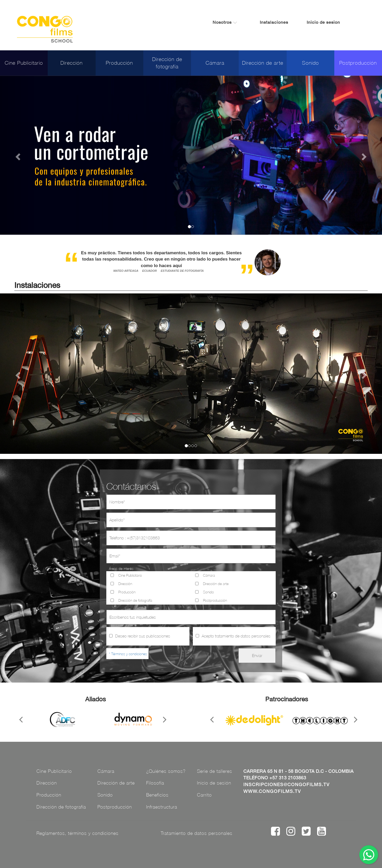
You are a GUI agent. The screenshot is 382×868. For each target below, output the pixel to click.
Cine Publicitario (24, 63)
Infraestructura (162, 807)
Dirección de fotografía (167, 63)
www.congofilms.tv (272, 791)
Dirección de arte (263, 63)
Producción (119, 63)
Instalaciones (274, 22)
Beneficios (157, 795)
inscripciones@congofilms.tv (286, 784)
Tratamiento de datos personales (197, 833)
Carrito (204, 795)
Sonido (310, 63)
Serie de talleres (215, 771)
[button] (17, 155)
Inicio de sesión (323, 22)
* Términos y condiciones (128, 654)
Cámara (215, 63)
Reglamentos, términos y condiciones (78, 833)
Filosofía (155, 783)
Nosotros (225, 22)
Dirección (72, 63)
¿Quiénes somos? (166, 771)
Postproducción (358, 63)
